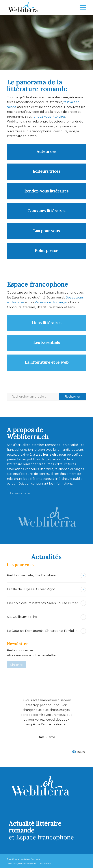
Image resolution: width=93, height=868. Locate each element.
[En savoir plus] (20, 493)
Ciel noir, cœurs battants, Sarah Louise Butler (42, 603)
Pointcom (36, 859)
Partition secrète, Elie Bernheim (32, 575)
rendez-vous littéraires (49, 117)
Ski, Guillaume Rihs (22, 617)
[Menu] (81, 7)
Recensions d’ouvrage (51, 302)
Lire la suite (83, 576)
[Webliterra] (39, 7)
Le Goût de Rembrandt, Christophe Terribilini (43, 631)
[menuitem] (81, 7)
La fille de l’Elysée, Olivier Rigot (31, 589)
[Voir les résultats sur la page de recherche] (72, 397)
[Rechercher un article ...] (46, 397)
